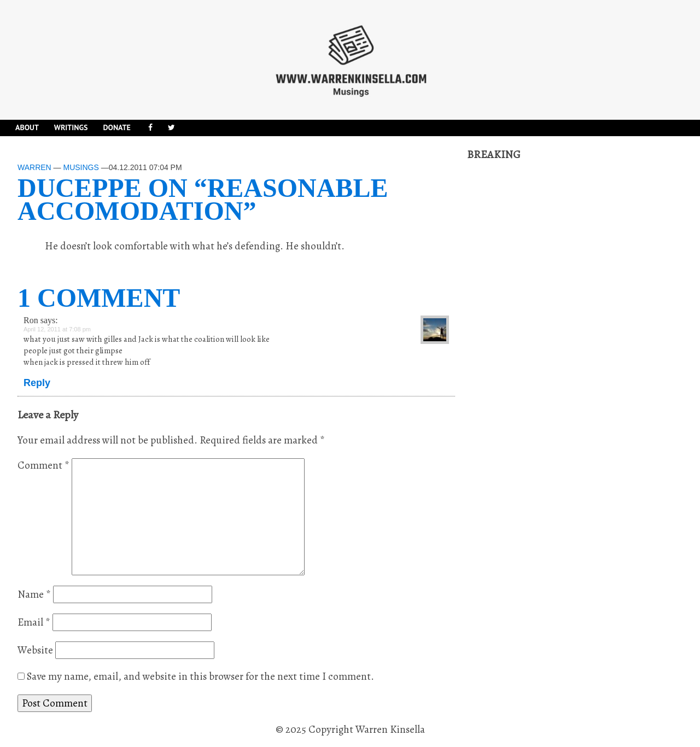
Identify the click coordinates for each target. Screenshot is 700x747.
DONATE (116, 127)
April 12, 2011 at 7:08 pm (57, 329)
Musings (81, 167)
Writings (71, 127)
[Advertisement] (549, 326)
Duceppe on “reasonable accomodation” (203, 199)
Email (34, 622)
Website (35, 650)
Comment (43, 465)
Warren (34, 167)
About (27, 127)
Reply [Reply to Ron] (37, 383)
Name (34, 594)
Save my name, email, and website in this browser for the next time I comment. (200, 676)
